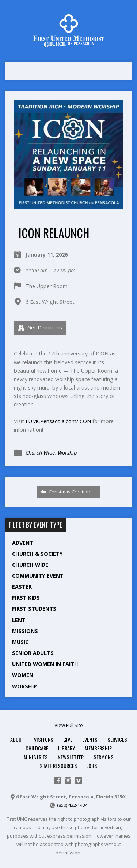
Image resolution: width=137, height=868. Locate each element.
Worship (67, 453)
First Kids (26, 598)
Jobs (92, 766)
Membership (98, 748)
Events (90, 739)
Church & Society (37, 554)
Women (23, 675)
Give (68, 739)
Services (117, 739)
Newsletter (71, 757)
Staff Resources (58, 766)
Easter (22, 587)
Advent (23, 543)
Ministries (36, 757)
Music (20, 642)
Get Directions (40, 327)
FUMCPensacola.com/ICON (58, 421)
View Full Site (69, 725)
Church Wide (40, 453)
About (17, 739)
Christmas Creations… (68, 492)
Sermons (104, 757)
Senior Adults (33, 653)
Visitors (44, 739)
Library (66, 748)
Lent (19, 620)
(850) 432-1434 (72, 805)
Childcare (37, 748)
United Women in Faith (45, 664)
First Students (34, 609)
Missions (25, 631)
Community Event (38, 576)
